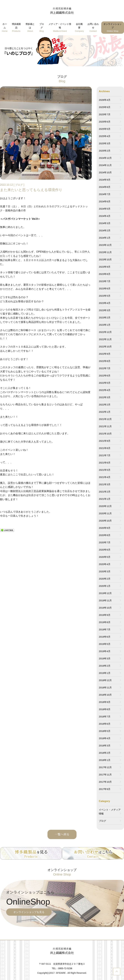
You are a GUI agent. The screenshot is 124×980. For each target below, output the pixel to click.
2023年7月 (105, 281)
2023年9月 (105, 267)
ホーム (5, 28)
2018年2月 (105, 753)
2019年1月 (105, 673)
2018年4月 (105, 738)
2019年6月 (105, 637)
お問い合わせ (93, 28)
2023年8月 (105, 274)
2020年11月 (105, 513)
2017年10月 (105, 782)
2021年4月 (105, 477)
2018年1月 (105, 760)
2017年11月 (105, 775)
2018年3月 (105, 746)
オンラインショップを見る (29, 912)
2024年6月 (105, 201)
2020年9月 (105, 528)
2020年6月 (105, 550)
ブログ (42, 28)
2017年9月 (105, 789)
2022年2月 (105, 405)
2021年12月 (105, 419)
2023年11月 (105, 252)
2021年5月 (105, 470)
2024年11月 (105, 165)
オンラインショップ (113, 28)
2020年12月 (105, 506)
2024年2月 (105, 230)
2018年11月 (105, 687)
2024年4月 (105, 216)
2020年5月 (105, 557)
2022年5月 (105, 383)
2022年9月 (105, 354)
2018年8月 (105, 709)
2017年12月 (105, 767)
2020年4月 (105, 564)
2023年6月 (105, 288)
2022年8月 (105, 361)
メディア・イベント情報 (60, 28)
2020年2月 (105, 579)
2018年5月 (105, 731)
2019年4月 (105, 651)
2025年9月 (105, 107)
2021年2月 (105, 492)
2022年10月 (105, 347)
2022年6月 (105, 376)
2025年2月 (105, 151)
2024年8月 (105, 187)
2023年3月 (105, 310)
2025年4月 (105, 136)
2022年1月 (105, 412)
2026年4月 (105, 100)
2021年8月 (105, 448)
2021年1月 (105, 499)
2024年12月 (105, 158)
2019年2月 (105, 666)
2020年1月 (105, 586)
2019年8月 (105, 622)
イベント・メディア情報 (110, 812)
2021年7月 (105, 455)
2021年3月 (105, 484)
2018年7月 (105, 717)
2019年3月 (105, 658)
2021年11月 (105, 426)
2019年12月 (105, 593)
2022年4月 (105, 390)
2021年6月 (105, 463)
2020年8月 (105, 535)
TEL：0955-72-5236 (62, 968)
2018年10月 (105, 695)
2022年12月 (105, 332)
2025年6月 (105, 122)
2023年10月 (105, 259)
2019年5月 (105, 644)
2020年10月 (105, 521)
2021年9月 (105, 441)
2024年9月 (105, 180)
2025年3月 (105, 143)
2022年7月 (105, 368)
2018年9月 (105, 702)
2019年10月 (105, 608)
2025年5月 (105, 129)
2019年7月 (105, 629)
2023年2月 (105, 318)
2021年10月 (105, 434)
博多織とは (30, 28)
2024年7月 (105, 194)
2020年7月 (105, 542)
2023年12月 (105, 245)
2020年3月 (105, 571)
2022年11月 (105, 339)
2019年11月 (105, 600)
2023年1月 (105, 325)
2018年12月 (105, 680)
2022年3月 (105, 397)
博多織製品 (16, 28)
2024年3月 (105, 223)
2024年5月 (105, 209)
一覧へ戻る (62, 834)
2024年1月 (105, 238)
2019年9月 (105, 615)
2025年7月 (105, 114)
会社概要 (79, 28)
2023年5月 (105, 296)
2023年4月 (105, 303)
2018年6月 (105, 724)
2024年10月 (105, 172)
